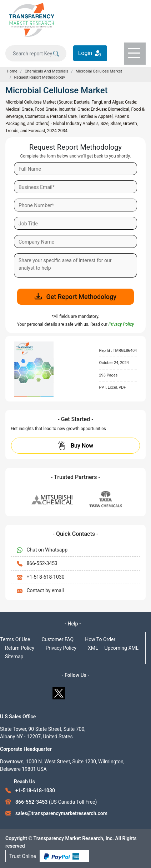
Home (12, 71)
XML (93, 648)
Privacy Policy (61, 648)
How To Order (100, 639)
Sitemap (14, 657)
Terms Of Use (15, 639)
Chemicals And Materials (46, 71)
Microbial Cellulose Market (99, 71)
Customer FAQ (58, 639)
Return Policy (20, 648)
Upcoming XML (121, 648)
